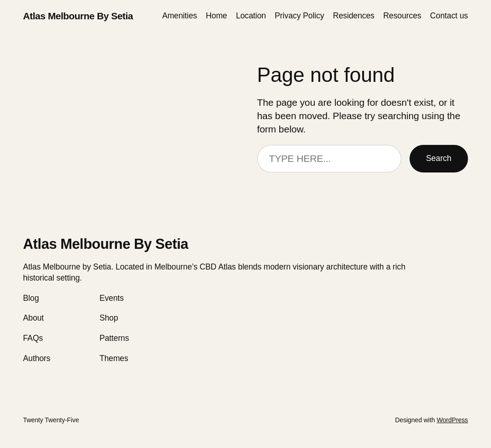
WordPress (452, 420)
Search (439, 158)
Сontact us (449, 16)
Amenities (179, 16)
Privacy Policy (299, 16)
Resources (402, 16)
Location (251, 16)
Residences (353, 16)
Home (216, 16)
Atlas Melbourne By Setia (78, 16)
